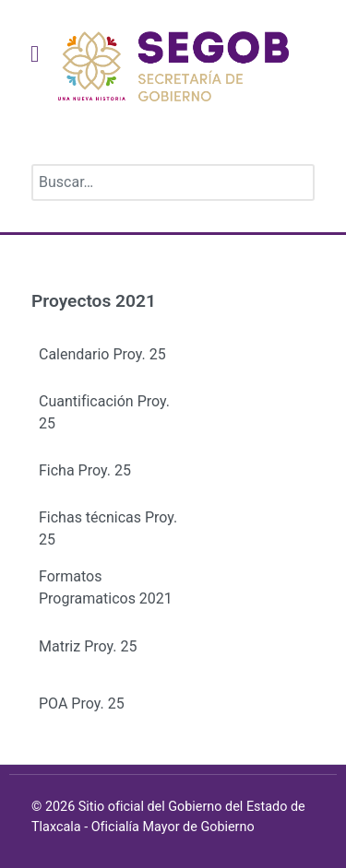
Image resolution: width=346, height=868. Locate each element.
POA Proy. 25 (82, 704)
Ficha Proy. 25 (85, 470)
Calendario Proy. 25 (102, 354)
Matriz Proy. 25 (88, 646)
